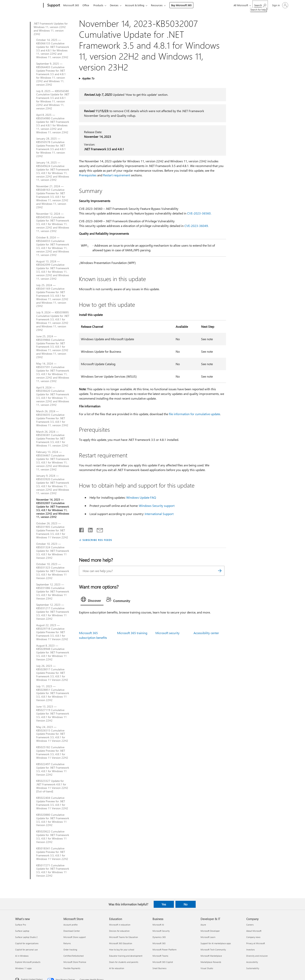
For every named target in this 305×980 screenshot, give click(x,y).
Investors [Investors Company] (251, 950)
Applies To (88, 78)
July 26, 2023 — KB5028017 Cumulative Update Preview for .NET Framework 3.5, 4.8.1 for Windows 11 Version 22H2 (52, 673)
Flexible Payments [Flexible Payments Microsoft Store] (72, 968)
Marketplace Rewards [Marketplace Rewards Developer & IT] (211, 962)
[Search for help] (260, 5)
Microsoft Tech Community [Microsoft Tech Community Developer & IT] (213, 950)
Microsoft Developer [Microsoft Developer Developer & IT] (210, 931)
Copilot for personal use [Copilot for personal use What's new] (26, 950)
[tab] (92, 600)
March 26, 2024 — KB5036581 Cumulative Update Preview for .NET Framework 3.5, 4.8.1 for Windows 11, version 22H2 (52, 439)
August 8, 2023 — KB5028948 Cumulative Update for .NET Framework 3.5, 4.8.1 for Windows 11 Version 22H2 (53, 653)
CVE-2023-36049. (196, 226)
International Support (159, 514)
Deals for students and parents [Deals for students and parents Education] (124, 962)
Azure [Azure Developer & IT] (203, 925)
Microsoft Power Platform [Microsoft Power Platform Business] (164, 950)
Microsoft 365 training (132, 633)
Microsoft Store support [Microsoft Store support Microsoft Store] (75, 937)
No (186, 904)
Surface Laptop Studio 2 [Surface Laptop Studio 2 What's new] (26, 937)
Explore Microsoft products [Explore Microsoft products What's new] (28, 962)
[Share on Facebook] (82, 529)
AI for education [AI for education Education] (117, 968)
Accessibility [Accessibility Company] (252, 962)
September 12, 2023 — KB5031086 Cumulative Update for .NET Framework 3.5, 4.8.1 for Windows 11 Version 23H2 (53, 592)
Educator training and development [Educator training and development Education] (126, 956)
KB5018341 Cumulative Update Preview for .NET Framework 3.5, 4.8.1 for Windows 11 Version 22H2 (52, 854)
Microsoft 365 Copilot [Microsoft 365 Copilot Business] (163, 962)
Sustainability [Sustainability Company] (253, 968)
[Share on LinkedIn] (89, 529)
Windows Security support (157, 506)
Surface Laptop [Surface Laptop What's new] (22, 931)
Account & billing (138, 5)
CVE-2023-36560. (199, 213)
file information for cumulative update (194, 414)
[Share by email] (98, 529)
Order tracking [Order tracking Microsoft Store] (70, 950)
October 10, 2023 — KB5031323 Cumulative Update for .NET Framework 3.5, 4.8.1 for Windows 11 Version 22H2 (53, 571)
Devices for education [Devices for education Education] (119, 931)
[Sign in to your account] (280, 5)
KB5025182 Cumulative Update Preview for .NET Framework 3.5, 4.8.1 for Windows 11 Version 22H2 (52, 752)
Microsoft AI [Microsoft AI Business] (158, 925)
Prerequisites (88, 175)
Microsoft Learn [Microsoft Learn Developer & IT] (208, 937)
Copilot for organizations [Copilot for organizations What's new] (27, 943)
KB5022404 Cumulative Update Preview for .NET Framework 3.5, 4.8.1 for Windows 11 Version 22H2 (52, 803)
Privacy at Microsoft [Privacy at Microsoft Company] (256, 943)
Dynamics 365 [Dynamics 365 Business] (159, 937)
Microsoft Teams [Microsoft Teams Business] (160, 956)
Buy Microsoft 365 (185, 5)
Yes (164, 904)
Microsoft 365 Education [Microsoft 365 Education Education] (121, 943)
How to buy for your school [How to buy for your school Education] (122, 950)
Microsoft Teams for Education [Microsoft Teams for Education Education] (124, 937)
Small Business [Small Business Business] (160, 968)
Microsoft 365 (71, 5)
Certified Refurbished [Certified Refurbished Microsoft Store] (73, 956)
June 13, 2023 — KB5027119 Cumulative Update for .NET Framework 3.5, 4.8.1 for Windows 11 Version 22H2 (53, 714)
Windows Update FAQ (141, 497)
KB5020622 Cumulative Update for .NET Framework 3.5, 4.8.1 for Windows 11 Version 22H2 (53, 837)
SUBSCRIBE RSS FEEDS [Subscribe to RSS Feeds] (97, 540)
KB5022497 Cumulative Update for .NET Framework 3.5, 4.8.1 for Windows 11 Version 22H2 (53, 769)
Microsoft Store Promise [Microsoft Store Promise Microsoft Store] (75, 962)
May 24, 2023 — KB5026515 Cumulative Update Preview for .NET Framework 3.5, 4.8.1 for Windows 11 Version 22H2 (52, 734)
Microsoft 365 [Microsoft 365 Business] (159, 943)
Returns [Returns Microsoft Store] (67, 943)
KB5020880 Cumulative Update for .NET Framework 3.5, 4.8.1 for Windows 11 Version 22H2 (53, 820)
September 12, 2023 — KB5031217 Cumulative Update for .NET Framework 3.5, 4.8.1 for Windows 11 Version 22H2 (53, 612)
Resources (161, 5)
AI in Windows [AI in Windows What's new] (22, 956)
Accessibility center (206, 633)
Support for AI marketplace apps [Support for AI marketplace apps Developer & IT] (216, 943)
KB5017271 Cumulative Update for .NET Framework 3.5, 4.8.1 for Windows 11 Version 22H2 (53, 871)
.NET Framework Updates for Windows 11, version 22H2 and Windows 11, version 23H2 (51, 29)
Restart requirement (117, 175)
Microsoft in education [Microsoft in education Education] (120, 925)
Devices (117, 5)
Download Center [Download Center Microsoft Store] (72, 931)
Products (100, 5)
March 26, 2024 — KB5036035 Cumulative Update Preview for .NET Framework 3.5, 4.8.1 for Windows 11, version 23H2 (52, 418)
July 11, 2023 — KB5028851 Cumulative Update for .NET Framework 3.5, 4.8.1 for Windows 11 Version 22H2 (53, 693)
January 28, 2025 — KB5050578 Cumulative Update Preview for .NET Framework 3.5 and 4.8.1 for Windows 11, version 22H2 (51, 147)
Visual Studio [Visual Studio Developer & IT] (207, 968)
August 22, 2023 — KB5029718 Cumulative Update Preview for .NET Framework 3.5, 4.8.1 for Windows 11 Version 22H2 (52, 632)
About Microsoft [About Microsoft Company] (254, 931)
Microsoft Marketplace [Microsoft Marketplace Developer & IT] (211, 956)
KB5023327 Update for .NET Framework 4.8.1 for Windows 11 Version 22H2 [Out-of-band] (52, 786)
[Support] (53, 5)
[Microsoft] (28, 5)
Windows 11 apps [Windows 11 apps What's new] (23, 968)
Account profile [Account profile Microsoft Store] (71, 925)
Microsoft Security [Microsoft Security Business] (161, 931)
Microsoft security (167, 633)
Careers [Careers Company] (250, 925)
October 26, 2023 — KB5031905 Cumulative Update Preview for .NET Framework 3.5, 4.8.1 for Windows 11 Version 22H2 (52, 530)
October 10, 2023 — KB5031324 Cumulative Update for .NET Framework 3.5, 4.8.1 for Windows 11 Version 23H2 (53, 551)
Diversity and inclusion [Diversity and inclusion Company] (257, 956)
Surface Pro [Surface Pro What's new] (21, 925)
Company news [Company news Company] (253, 937)
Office (87, 5)
